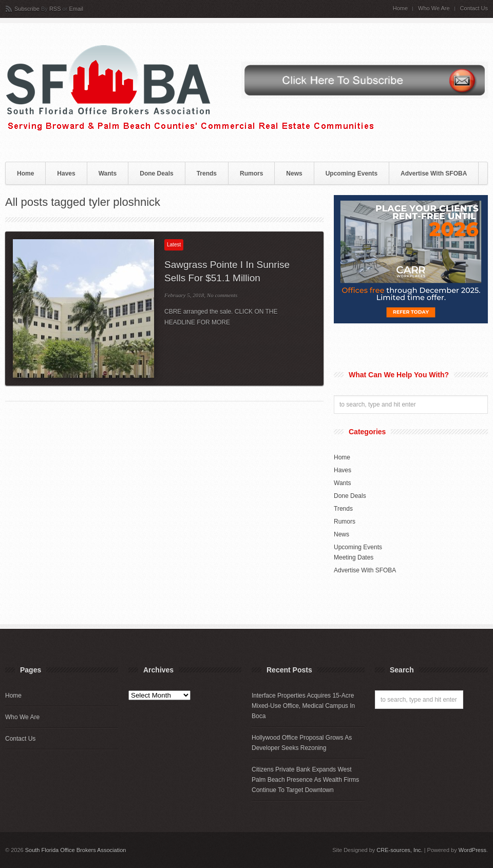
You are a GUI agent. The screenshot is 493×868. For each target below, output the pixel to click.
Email (76, 9)
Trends (207, 173)
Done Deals (156, 173)
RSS (55, 9)
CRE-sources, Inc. (399, 850)
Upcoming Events (352, 173)
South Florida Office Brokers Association (76, 850)
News (294, 173)
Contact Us (474, 8)
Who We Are (434, 8)
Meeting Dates (354, 557)
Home (400, 8)
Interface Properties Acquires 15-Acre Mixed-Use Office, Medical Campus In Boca (303, 706)
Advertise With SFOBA (434, 173)
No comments (222, 295)
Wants (108, 173)
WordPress (472, 850)
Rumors (251, 173)
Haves (66, 173)
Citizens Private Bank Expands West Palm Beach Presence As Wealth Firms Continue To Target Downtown (305, 780)
